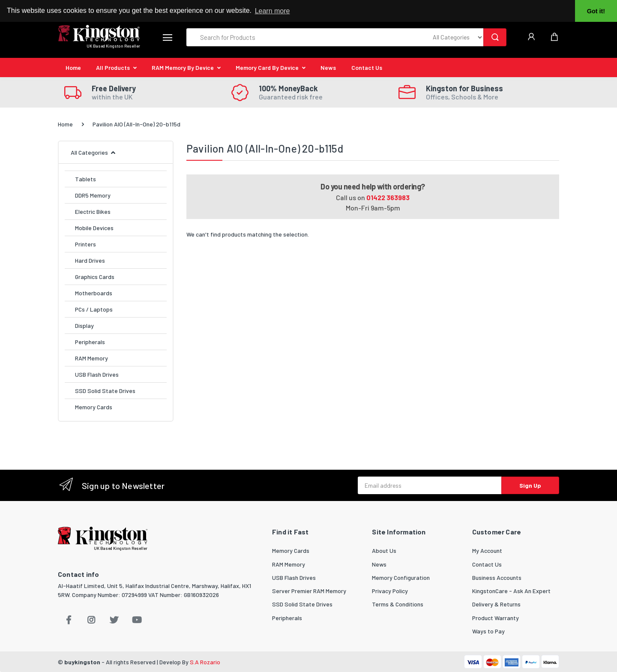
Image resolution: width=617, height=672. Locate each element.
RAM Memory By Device (183, 67)
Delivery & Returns (496, 604)
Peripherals (90, 342)
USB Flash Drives (97, 374)
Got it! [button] (596, 11)
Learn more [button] (273, 11)
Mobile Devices (94, 228)
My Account (487, 550)
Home (73, 67)
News (328, 67)
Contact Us (367, 67)
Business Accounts (497, 577)
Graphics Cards (95, 277)
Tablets (85, 179)
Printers (85, 244)
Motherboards (94, 293)
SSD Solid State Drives (105, 391)
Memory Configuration (401, 577)
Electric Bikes (93, 211)
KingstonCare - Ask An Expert (511, 591)
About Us (384, 550)
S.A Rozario (205, 662)
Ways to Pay (488, 631)
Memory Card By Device (267, 67)
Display (84, 325)
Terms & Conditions (398, 604)
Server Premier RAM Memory (309, 591)
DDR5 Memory (93, 195)
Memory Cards (94, 407)
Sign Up (530, 485)
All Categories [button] (89, 152)
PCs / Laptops (94, 309)
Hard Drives (90, 260)
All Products (113, 67)
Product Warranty (496, 618)
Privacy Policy (390, 591)
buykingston (82, 662)
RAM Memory (91, 358)
